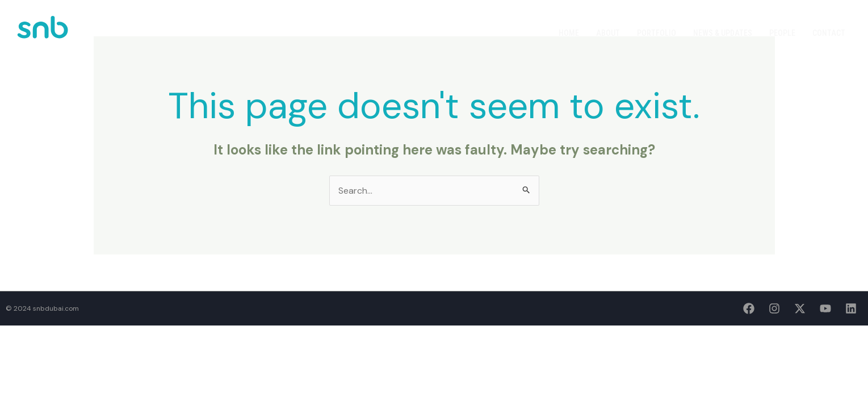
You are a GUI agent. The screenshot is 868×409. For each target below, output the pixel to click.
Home (569, 33)
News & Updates (723, 33)
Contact (829, 33)
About (608, 33)
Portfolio (657, 33)
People (782, 33)
